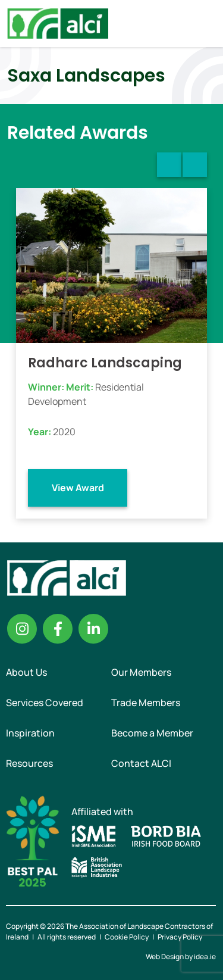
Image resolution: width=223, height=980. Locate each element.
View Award (78, 488)
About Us (26, 672)
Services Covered (45, 703)
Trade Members (146, 703)
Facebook (58, 629)
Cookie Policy (127, 937)
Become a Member (152, 733)
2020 (64, 432)
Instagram (22, 629)
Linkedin (93, 629)
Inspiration (30, 733)
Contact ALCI (141, 763)
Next (195, 165)
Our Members (141, 672)
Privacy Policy (180, 937)
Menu (204, 23)
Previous (169, 165)
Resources (29, 763)
